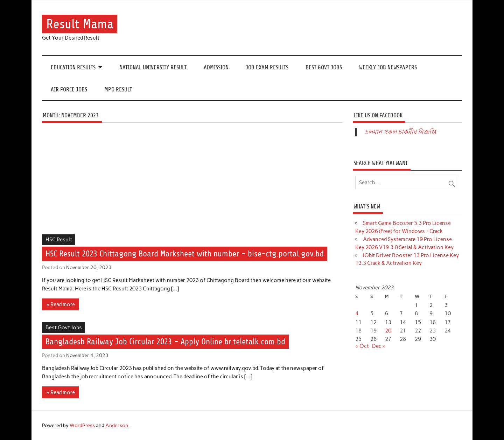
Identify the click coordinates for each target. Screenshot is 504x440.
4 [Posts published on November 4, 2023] (357, 314)
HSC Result (59, 240)
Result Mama (80, 24)
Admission (216, 67)
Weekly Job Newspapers (388, 67)
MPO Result (118, 90)
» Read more (61, 304)
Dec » (379, 346)
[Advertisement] (192, 183)
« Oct (362, 346)
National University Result (153, 67)
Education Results (73, 67)
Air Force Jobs (69, 90)
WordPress (82, 425)
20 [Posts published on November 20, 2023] (388, 331)
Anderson (117, 425)
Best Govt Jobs (324, 67)
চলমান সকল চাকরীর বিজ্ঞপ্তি (400, 132)
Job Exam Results (267, 67)
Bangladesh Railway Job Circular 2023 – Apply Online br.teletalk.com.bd (165, 342)
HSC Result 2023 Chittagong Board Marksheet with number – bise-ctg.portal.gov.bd (185, 254)
